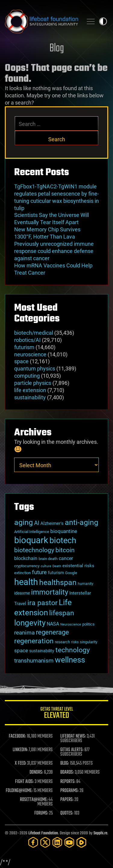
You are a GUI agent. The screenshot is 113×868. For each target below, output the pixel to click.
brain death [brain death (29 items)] (48, 559)
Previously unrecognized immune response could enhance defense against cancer (54, 251)
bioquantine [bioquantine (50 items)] (64, 531)
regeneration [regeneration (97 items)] (34, 641)
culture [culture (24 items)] (46, 566)
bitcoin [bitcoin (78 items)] (65, 550)
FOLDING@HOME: (19, 791)
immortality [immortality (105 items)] (50, 592)
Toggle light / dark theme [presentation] (103, 21)
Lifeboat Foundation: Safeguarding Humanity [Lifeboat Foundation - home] (41, 21)
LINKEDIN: (20, 750)
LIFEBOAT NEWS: (73, 736)
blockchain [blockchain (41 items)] (26, 559)
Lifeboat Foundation (43, 833)
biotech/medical (34, 333)
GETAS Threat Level (56, 714)
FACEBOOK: (17, 736)
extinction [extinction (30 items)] (22, 573)
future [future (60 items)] (39, 572)
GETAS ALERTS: (72, 750)
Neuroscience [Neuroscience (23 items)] (71, 624)
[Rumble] (81, 842)
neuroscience (30, 354)
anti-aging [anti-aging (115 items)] (82, 522)
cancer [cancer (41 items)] (66, 559)
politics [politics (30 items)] (88, 624)
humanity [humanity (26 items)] (86, 584)
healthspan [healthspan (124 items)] (58, 582)
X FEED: (20, 763)
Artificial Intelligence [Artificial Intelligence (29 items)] (32, 532)
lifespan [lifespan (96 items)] (62, 613)
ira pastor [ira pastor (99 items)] (42, 603)
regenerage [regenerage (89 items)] (52, 632)
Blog (57, 49)
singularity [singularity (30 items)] (89, 642)
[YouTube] (69, 842)
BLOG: (65, 763)
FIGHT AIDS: (24, 782)
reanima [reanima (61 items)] (24, 633)
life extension (30, 390)
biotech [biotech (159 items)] (63, 541)
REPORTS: (68, 782)
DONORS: (36, 772)
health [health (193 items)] (26, 582)
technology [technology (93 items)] (73, 650)
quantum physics (35, 369)
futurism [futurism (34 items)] (56, 573)
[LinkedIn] (57, 842)
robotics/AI (27, 340)
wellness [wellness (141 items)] (70, 660)
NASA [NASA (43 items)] (53, 624)
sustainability (30, 397)
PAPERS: (67, 800)
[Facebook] (33, 842)
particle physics (33, 383)
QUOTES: (67, 813)
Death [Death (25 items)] (57, 566)
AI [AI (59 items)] (37, 523)
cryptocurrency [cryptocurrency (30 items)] (27, 566)
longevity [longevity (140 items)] (30, 623)
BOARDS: (67, 772)
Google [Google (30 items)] (71, 573)
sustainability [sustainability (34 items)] (42, 651)
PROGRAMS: (69, 791)
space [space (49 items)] (21, 650)
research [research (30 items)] (62, 642)
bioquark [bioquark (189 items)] (31, 540)
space (21, 361)
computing (27, 376)
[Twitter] (45, 842)
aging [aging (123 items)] (24, 522)
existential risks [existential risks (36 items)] (78, 566)
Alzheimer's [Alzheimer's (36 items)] (52, 523)
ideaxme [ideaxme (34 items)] (22, 593)
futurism (24, 347)
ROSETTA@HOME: (34, 800)
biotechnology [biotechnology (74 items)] (34, 550)
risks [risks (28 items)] (75, 642)
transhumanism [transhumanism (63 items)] (34, 661)
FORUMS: (41, 813)
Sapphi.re (100, 833)
